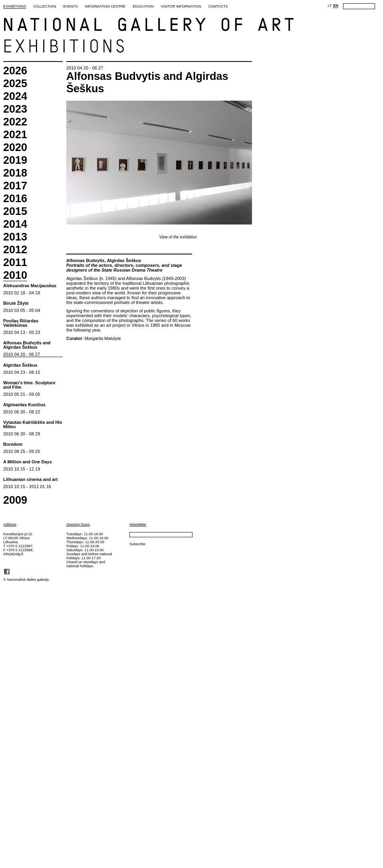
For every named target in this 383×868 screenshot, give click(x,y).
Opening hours (78, 524)
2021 (15, 135)
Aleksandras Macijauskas (30, 286)
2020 (15, 148)
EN (336, 6)
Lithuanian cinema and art (30, 480)
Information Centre (105, 6)
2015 (15, 212)
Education (143, 6)
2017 (15, 186)
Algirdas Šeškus (20, 365)
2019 (15, 160)
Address (10, 524)
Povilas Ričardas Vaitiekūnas (21, 323)
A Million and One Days (28, 462)
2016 (15, 199)
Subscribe (137, 544)
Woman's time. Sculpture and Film (29, 385)
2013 (15, 237)
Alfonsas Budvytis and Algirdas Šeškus (27, 345)
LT (330, 6)
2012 (15, 250)
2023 (15, 109)
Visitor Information (181, 6)
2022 (15, 122)
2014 (15, 224)
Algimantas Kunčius (24, 405)
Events (71, 6)
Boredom (13, 444)
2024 (15, 96)
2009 (15, 500)
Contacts (218, 6)
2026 (15, 71)
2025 (15, 84)
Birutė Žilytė (16, 303)
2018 (15, 173)
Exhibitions (15, 6)
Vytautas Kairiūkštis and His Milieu (33, 425)
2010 (15, 276)
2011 (15, 263)
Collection (45, 6)
